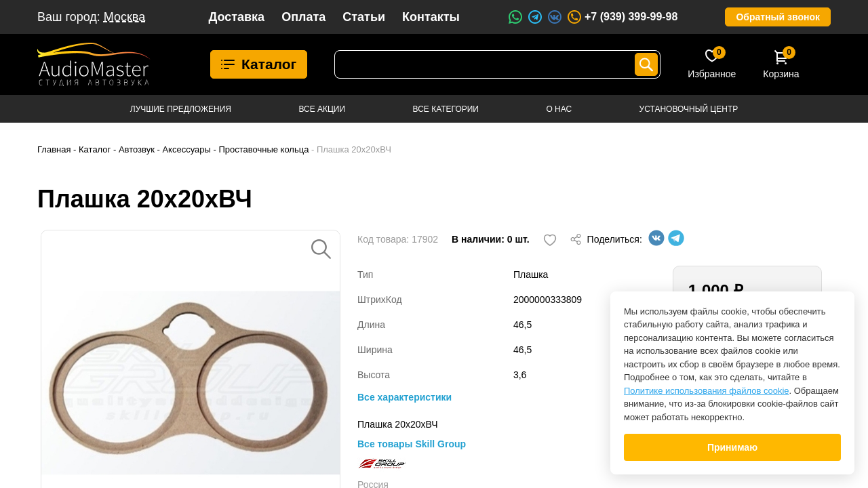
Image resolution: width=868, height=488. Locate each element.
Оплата (303, 17)
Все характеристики (405, 397)
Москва (124, 17)
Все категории (446, 109)
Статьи (364, 17)
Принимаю (732, 447)
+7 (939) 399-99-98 (622, 17)
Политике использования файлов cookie (707, 391)
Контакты (431, 17)
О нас (559, 109)
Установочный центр (689, 109)
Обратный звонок (778, 17)
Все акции (322, 109)
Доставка (236, 17)
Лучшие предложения (181, 109)
